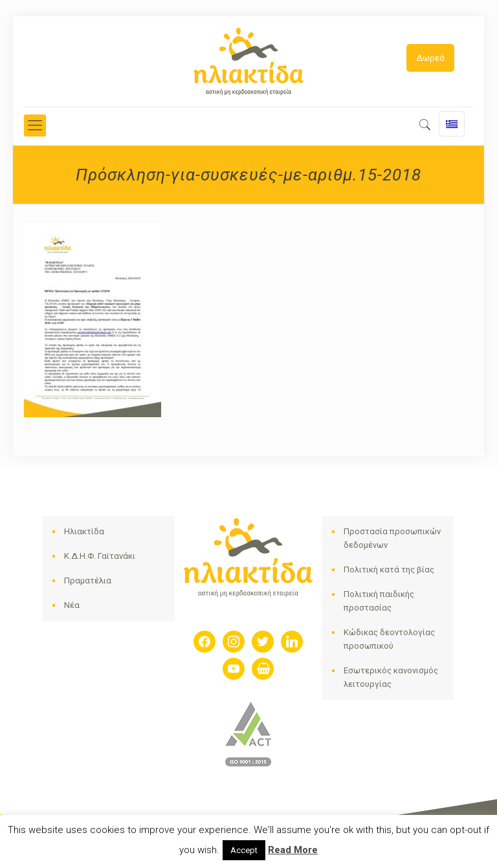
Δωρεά (430, 58)
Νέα (72, 605)
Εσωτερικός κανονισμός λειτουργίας (391, 677)
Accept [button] (244, 850)
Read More (293, 850)
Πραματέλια (88, 580)
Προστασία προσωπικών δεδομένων (392, 538)
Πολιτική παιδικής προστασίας (379, 601)
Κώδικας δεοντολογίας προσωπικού (389, 639)
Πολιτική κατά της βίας (389, 570)
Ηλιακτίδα (84, 531)
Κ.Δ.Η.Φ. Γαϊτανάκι (100, 556)
